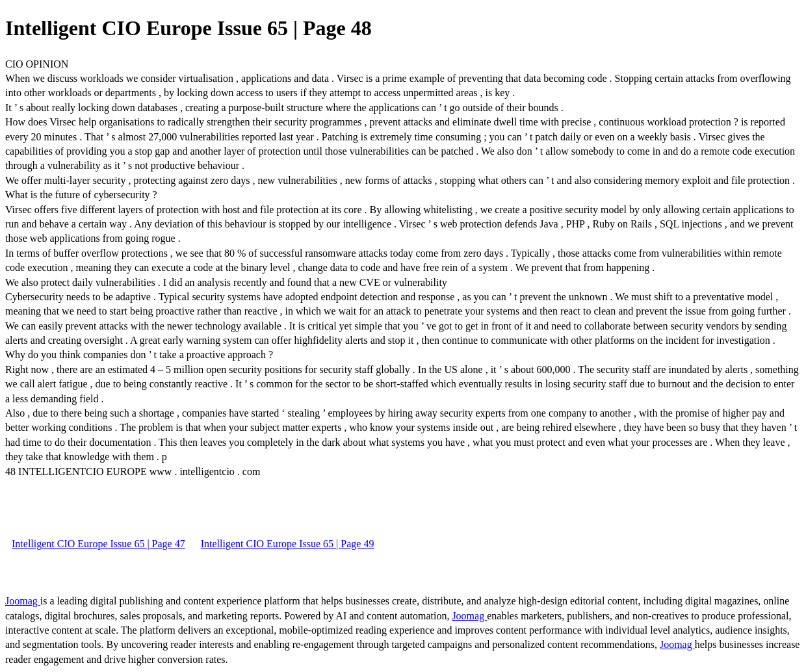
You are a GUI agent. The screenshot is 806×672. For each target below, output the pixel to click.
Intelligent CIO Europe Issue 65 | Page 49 (288, 544)
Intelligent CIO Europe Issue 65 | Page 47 (98, 544)
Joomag (23, 601)
